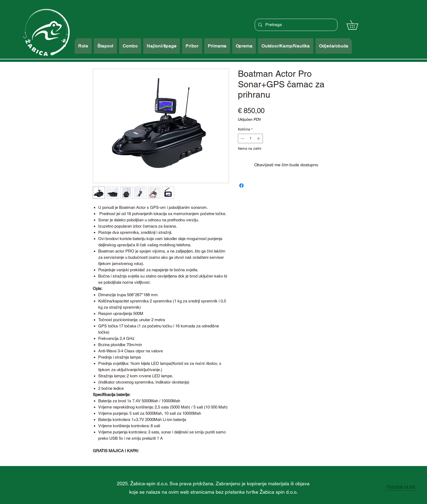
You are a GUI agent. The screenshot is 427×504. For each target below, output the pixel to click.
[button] (357, 25)
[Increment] (259, 139)
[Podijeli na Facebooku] (241, 186)
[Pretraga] (296, 25)
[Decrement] (242, 139)
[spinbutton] (251, 139)
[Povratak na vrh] (401, 486)
